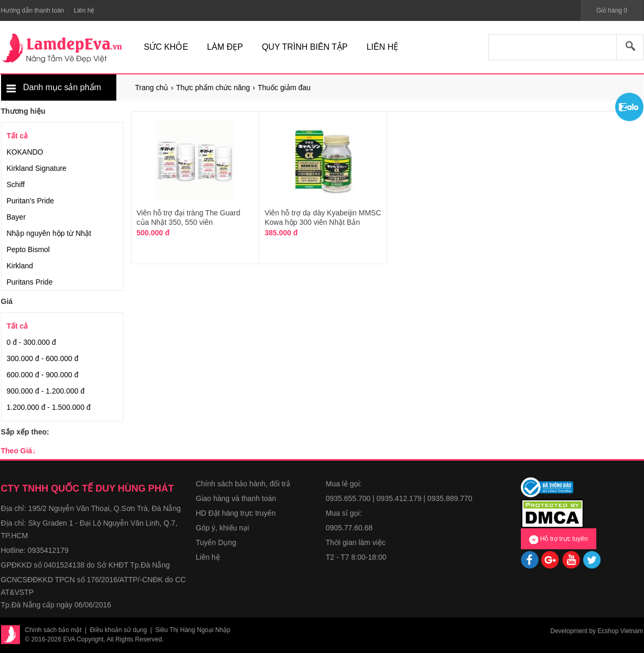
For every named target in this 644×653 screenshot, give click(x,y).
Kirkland (20, 266)
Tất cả (18, 136)
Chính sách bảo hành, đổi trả (243, 484)
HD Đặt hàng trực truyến (236, 513)
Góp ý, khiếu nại (223, 528)
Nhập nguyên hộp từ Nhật (49, 233)
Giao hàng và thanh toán (236, 498)
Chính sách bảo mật (53, 630)
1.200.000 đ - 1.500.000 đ (49, 407)
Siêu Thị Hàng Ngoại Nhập (193, 630)
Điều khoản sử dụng (118, 630)
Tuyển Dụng (216, 542)
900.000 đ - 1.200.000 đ (46, 391)
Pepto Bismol (28, 249)
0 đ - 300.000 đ (31, 342)
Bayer (17, 217)
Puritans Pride (30, 282)
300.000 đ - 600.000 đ (43, 358)
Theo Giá (19, 451)
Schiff (16, 184)
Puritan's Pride (31, 201)
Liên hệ (208, 557)
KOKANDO (25, 152)
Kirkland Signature (37, 168)
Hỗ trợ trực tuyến (558, 539)
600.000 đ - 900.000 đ (43, 375)
